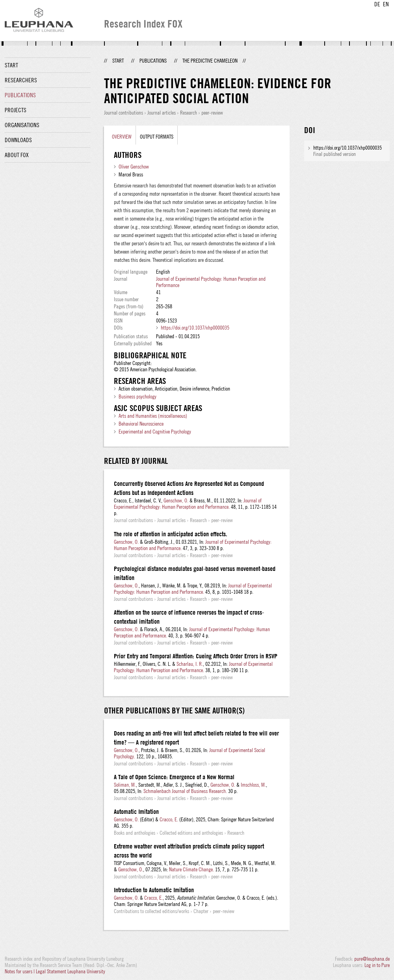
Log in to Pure (377, 965)
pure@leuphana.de (372, 959)
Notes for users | (20, 971)
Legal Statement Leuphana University (71, 971)
